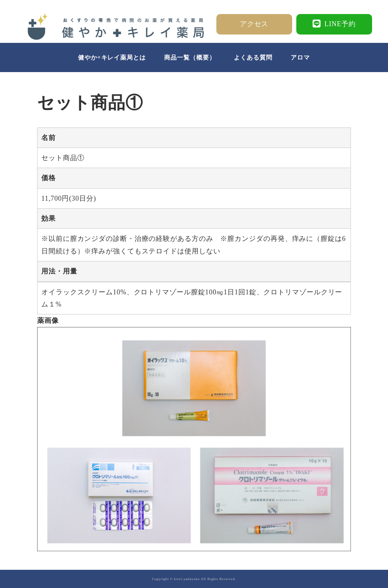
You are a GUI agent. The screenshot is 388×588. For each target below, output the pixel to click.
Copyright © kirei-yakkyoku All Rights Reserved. (194, 579)
